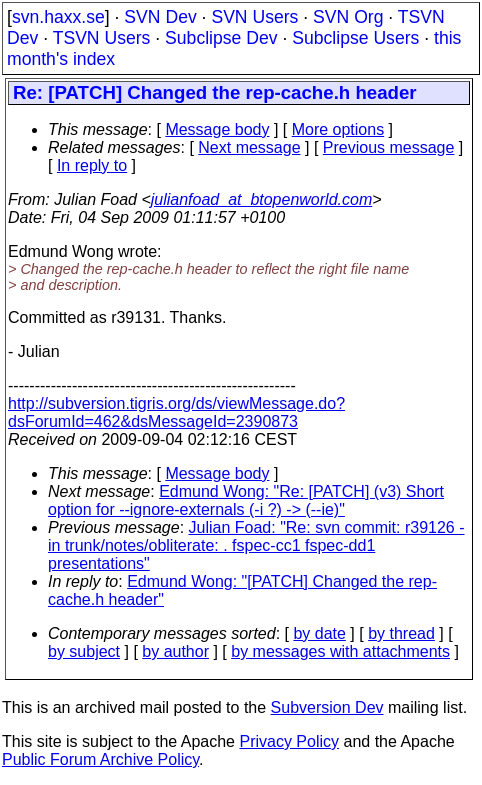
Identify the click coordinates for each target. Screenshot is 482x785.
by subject (84, 651)
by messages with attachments (340, 651)
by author (175, 651)
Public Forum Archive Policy (100, 759)
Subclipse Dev (221, 38)
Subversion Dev (327, 707)
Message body (217, 129)
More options (338, 129)
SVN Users (254, 17)
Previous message (389, 147)
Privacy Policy (289, 741)
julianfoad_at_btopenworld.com (261, 199)
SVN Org (348, 17)
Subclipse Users (355, 38)
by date (319, 633)
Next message (249, 147)
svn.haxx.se (58, 17)
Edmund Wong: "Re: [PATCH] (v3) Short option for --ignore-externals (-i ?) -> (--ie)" (246, 500)
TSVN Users (102, 38)
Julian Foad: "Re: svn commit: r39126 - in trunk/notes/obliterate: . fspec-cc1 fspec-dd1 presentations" (256, 545)
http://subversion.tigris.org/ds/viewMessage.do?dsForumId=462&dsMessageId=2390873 (176, 412)
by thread (401, 633)
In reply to (92, 165)
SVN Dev (160, 17)
